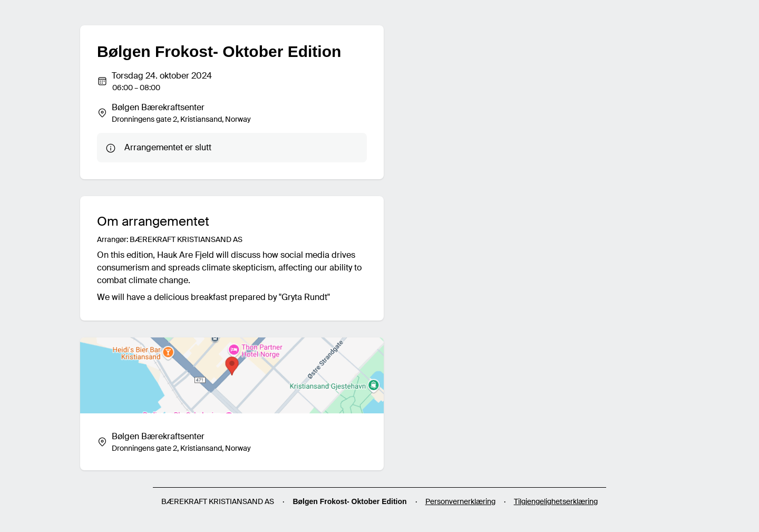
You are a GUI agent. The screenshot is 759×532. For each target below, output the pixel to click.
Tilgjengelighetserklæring (556, 501)
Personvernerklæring (460, 501)
